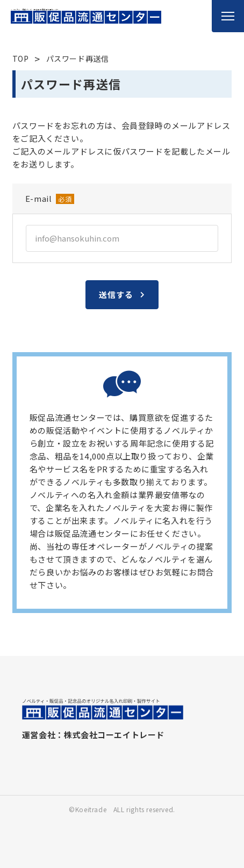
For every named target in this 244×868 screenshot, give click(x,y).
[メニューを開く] (228, 16)
